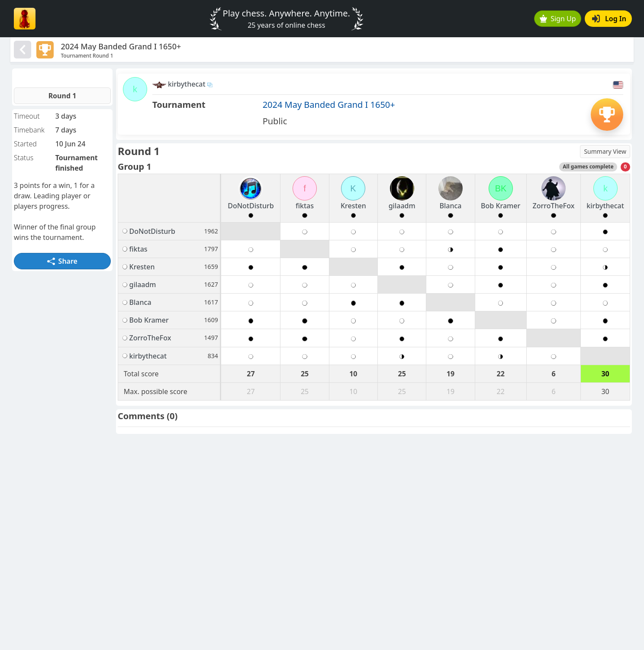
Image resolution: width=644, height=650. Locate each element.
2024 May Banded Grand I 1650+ (329, 105)
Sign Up (558, 19)
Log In (609, 19)
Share (62, 261)
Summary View (605, 151)
